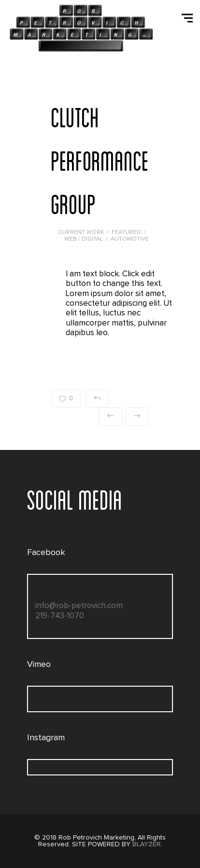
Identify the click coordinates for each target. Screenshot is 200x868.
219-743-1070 (60, 616)
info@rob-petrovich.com (79, 606)
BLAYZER (147, 844)
